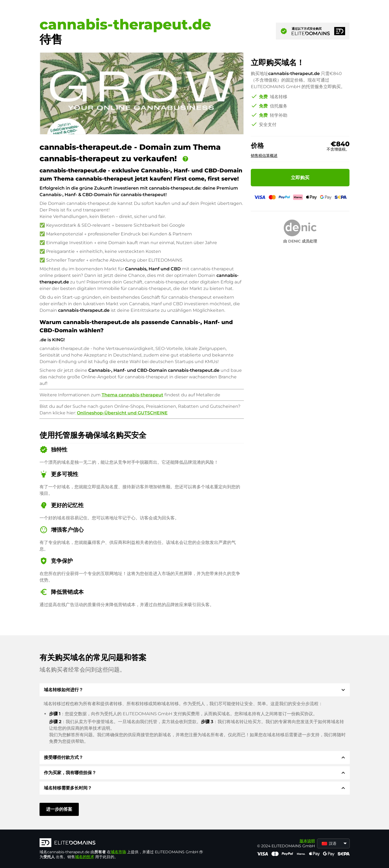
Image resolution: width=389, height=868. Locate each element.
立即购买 (300, 178)
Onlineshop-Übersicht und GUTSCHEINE (122, 413)
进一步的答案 (59, 809)
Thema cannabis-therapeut (132, 395)
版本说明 (307, 841)
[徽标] (121, 843)
